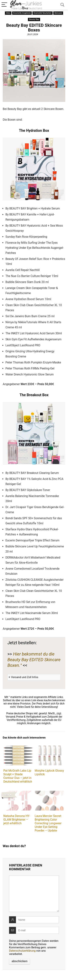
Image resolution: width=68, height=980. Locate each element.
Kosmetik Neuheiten (43, 13)
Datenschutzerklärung (22, 951)
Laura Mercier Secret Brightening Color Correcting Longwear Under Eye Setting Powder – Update (48, 823)
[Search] (62, 5)
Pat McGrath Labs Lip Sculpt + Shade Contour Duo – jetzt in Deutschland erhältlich (18, 776)
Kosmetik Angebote (22, 13)
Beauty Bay (34, 19)
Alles (8, 13)
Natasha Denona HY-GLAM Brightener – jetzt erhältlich (17, 820)
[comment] (34, 894)
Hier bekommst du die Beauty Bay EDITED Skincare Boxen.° (34, 660)
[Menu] (4, 5)
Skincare (58, 13)
